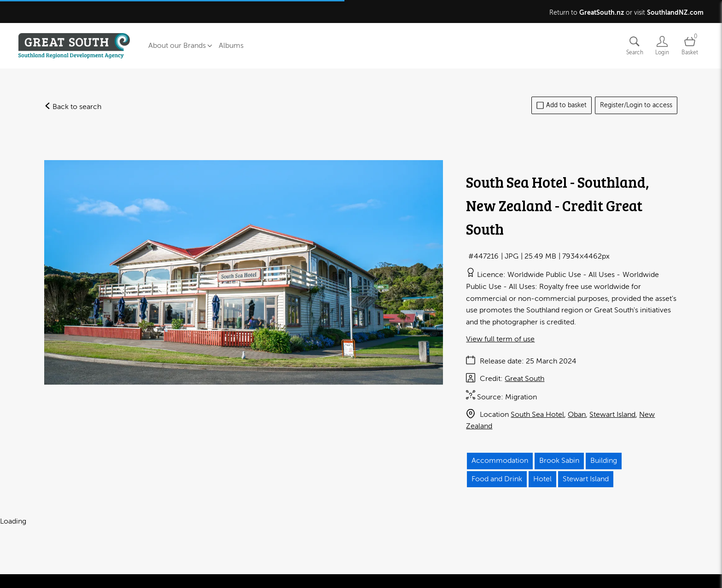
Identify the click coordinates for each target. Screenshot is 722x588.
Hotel (542, 479)
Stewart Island (612, 415)
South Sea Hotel (537, 415)
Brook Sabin (559, 461)
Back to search (73, 107)
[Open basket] (690, 46)
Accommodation (500, 461)
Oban (577, 415)
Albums (231, 46)
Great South (524, 379)
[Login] (662, 46)
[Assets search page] (635, 46)
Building (604, 461)
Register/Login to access (636, 105)
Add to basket (562, 105)
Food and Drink (497, 479)
